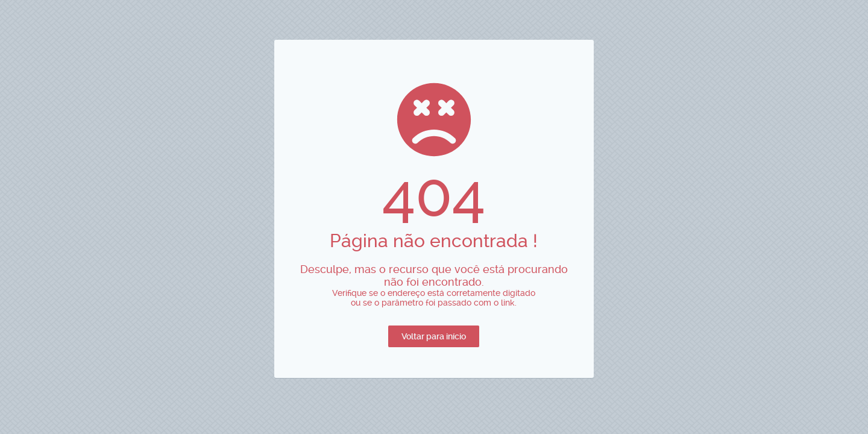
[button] (434, 336)
